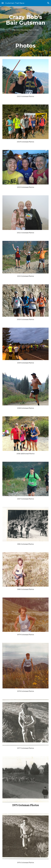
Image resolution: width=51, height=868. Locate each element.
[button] (3, 3)
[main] (25, 31)
